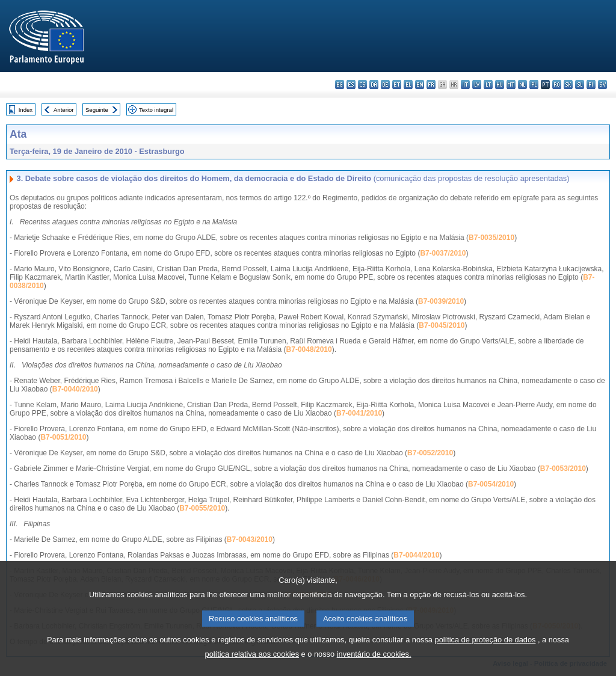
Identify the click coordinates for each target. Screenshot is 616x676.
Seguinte (97, 110)
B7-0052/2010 (430, 453)
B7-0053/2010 (563, 469)
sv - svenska (602, 84)
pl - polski (534, 84)
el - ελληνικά (408, 84)
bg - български (340, 84)
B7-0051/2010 (63, 437)
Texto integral (156, 110)
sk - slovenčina (568, 84)
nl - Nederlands (522, 84)
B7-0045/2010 (442, 325)
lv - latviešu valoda (477, 84)
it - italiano (465, 84)
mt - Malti (511, 84)
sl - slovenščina (580, 84)
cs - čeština (362, 84)
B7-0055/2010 (202, 508)
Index (26, 110)
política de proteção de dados (485, 658)
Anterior (64, 110)
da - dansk (374, 84)
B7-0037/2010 (443, 253)
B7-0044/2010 (416, 555)
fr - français (431, 84)
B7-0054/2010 (491, 484)
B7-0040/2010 (75, 389)
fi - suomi (591, 84)
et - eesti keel (397, 84)
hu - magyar (500, 84)
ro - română (557, 84)
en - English (420, 84)
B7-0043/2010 (250, 539)
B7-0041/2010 (359, 413)
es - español (351, 84)
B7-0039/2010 (441, 301)
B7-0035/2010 (491, 238)
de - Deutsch (385, 84)
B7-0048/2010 (309, 349)
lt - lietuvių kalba (488, 84)
